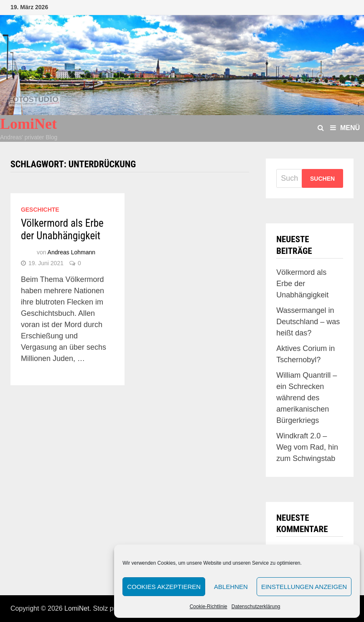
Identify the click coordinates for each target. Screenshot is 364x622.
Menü (345, 128)
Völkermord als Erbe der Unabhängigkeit (62, 229)
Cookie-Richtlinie (209, 607)
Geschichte (40, 210)
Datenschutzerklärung (256, 607)
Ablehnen (231, 587)
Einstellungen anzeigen (304, 587)
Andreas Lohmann (71, 252)
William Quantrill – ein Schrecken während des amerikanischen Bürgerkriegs (307, 398)
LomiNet (28, 124)
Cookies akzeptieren (164, 587)
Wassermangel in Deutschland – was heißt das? (308, 322)
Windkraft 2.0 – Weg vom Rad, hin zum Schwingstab (307, 447)
